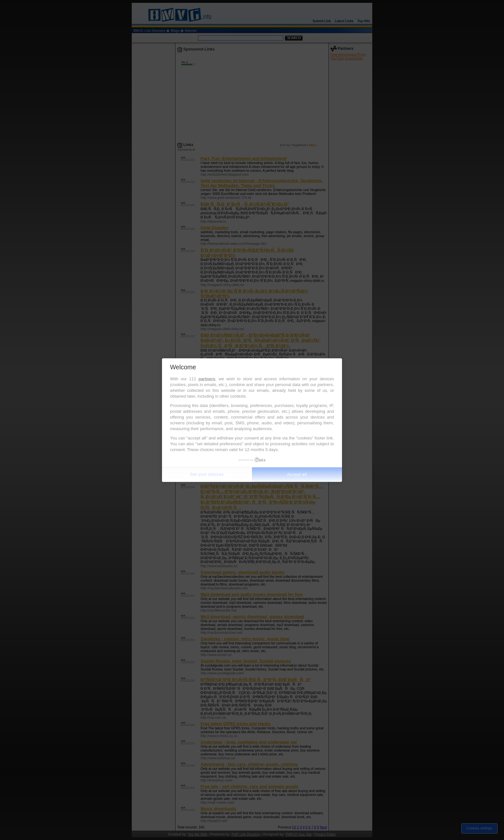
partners (207, 379)
